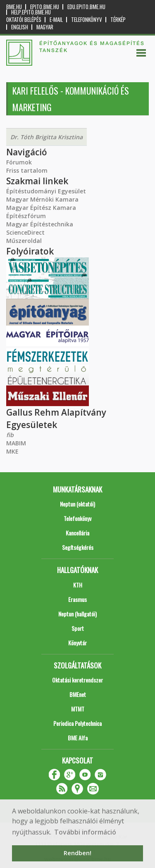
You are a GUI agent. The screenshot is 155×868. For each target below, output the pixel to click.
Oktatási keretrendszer (77, 680)
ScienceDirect (25, 232)
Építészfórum (26, 216)
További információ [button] (85, 832)
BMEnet (78, 694)
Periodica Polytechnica (77, 723)
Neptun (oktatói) (77, 504)
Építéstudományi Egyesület (46, 191)
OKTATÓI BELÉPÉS (24, 20)
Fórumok (19, 162)
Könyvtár (77, 643)
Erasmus (77, 599)
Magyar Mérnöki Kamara (42, 199)
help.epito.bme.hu (31, 12)
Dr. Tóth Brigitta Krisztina (46, 137)
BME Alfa (78, 738)
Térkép (118, 20)
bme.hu (14, 7)
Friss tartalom (27, 170)
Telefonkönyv (87, 20)
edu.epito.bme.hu (86, 7)
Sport (78, 628)
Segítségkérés (78, 547)
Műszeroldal (24, 241)
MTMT (78, 709)
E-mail (56, 20)
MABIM (16, 443)
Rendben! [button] (77, 853)
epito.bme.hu (45, 7)
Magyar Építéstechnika (40, 224)
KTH (78, 585)
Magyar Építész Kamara (41, 208)
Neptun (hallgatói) (77, 614)
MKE (12, 451)
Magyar (45, 27)
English (20, 27)
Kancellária (77, 533)
